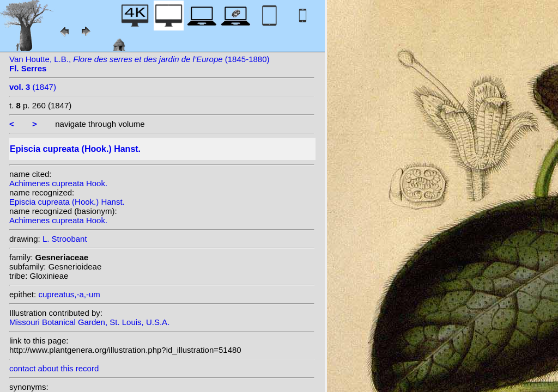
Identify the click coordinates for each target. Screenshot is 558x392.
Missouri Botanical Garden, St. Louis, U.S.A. (89, 322)
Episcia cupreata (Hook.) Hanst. (67, 202)
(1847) (33, 87)
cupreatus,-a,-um (69, 294)
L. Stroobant (65, 239)
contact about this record (54, 368)
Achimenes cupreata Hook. (58, 183)
